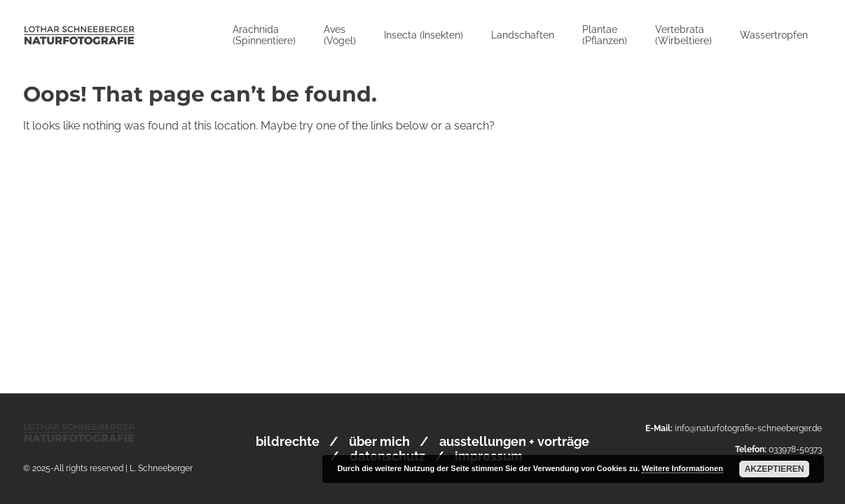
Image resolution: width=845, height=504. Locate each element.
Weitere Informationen (682, 468)
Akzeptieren (775, 469)
